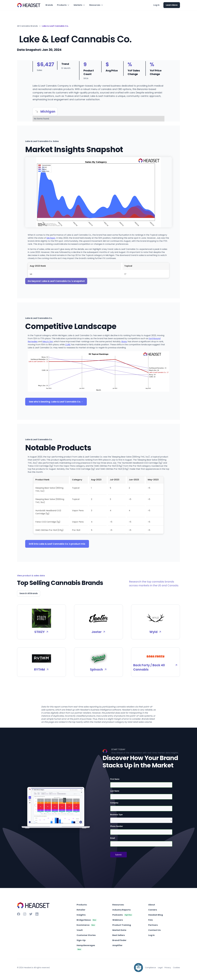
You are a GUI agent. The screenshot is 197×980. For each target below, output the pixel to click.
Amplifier (117, 945)
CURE (68, 345)
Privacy (168, 968)
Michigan (51, 238)
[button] (63, 5)
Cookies (176, 968)
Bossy (124, 342)
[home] (29, 5)
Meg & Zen (48, 342)
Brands (49, 5)
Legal (160, 968)
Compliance (150, 968)
